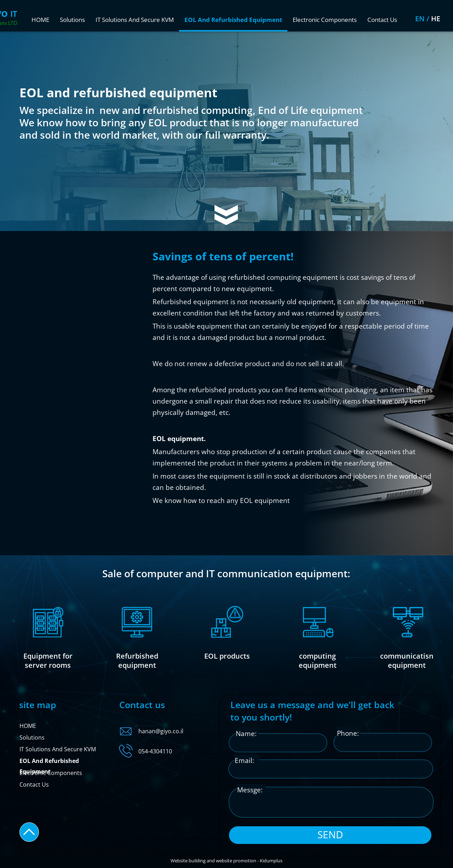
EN (440, 19)
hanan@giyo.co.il (161, 731)
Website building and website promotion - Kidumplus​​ (226, 861)
